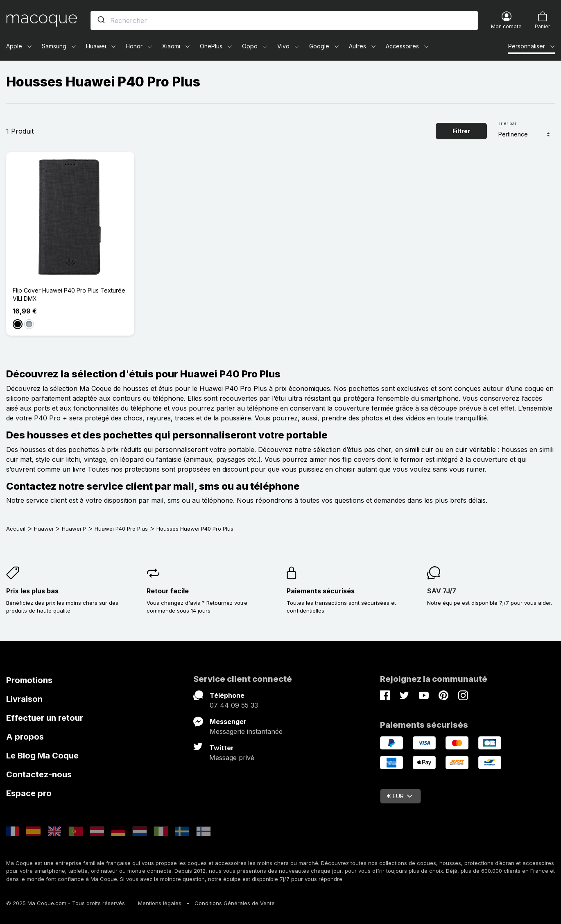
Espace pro (29, 793)
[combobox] (284, 20)
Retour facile (168, 591)
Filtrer (461, 131)
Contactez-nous (39, 774)
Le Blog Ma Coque (42, 756)
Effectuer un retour (45, 718)
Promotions (29, 680)
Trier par (507, 123)
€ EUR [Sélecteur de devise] (400, 796)
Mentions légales (160, 903)
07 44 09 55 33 (234, 705)
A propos (25, 737)
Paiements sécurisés (321, 591)
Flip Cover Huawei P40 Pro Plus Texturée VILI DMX (69, 294)
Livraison (24, 699)
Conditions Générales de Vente (235, 903)
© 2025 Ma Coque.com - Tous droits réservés (66, 903)
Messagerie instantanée (246, 731)
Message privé (232, 758)
